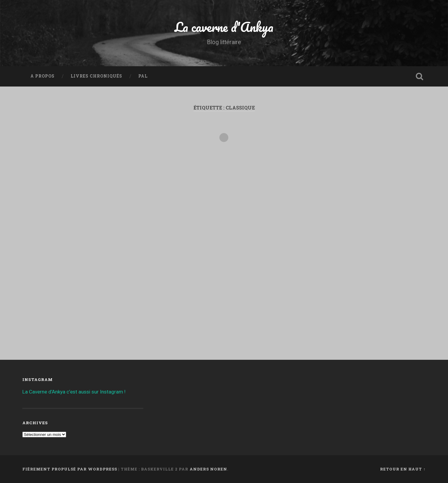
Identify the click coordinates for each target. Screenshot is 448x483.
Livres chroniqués (96, 76)
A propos (42, 76)
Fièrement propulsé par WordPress (70, 469)
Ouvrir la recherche (420, 76)
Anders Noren (208, 469)
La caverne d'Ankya (224, 27)
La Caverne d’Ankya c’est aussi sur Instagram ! (74, 392)
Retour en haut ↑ (403, 469)
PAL (143, 76)
